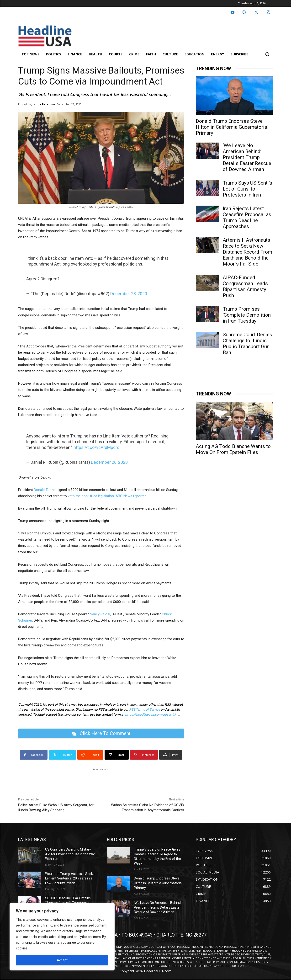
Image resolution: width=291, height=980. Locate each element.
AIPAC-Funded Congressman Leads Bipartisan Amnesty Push (245, 286)
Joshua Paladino (43, 104)
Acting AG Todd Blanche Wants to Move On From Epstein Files (233, 449)
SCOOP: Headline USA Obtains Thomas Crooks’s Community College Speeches (68, 903)
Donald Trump (45, 490)
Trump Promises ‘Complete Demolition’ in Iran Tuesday (247, 315)
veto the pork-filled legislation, (91, 496)
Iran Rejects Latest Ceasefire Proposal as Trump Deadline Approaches (247, 217)
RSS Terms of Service (145, 709)
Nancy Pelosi (100, 614)
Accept (62, 960)
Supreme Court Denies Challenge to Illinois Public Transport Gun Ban (247, 344)
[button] (267, 54)
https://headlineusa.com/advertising (152, 714)
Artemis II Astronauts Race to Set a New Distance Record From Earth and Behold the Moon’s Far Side (247, 252)
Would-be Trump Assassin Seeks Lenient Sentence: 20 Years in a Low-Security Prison (70, 878)
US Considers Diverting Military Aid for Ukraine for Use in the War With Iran (70, 854)
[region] (62, 937)
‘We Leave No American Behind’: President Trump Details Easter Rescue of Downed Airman (247, 157)
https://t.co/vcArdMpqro (96, 447)
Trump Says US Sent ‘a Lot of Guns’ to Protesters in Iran (247, 189)
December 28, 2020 (129, 294)
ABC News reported (131, 496)
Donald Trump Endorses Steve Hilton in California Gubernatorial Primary (232, 127)
